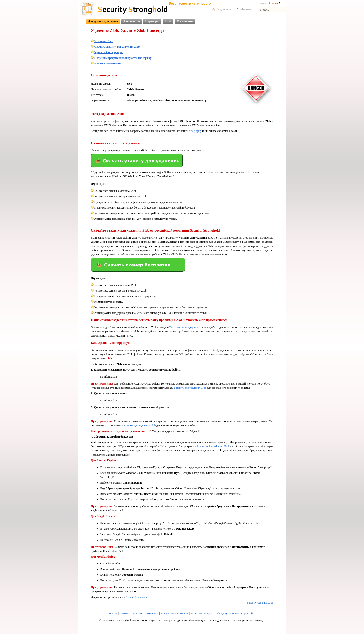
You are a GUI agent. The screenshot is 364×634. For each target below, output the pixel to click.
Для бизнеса (132, 21)
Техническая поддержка (184, 327)
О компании (185, 21)
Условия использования (174, 614)
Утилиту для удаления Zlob (190, 388)
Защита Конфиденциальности (221, 614)
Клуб (168, 21)
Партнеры (152, 21)
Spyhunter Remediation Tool (213, 446)
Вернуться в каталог (260, 603)
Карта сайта (248, 614)
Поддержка (152, 614)
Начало (113, 614)
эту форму (195, 131)
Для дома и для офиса (103, 21)
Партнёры (125, 614)
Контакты (196, 614)
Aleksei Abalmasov (136, 597)
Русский (275, 3)
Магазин (138, 614)
